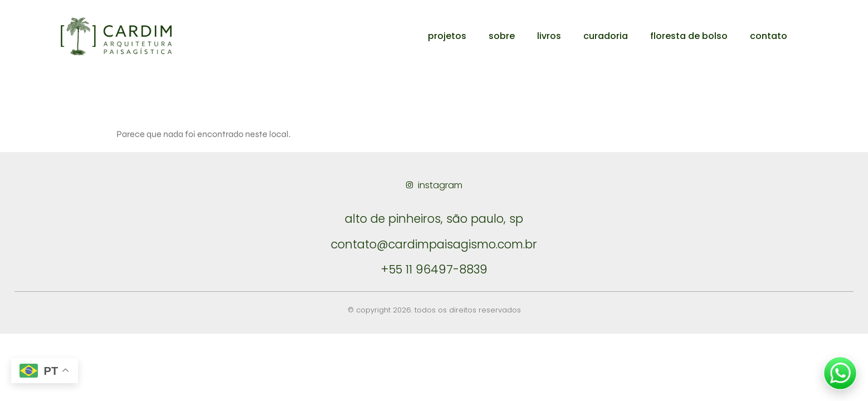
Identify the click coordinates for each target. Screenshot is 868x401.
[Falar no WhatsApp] (840, 373)
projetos (447, 36)
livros (549, 36)
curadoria (606, 36)
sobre (502, 36)
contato (769, 36)
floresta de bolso (689, 36)
